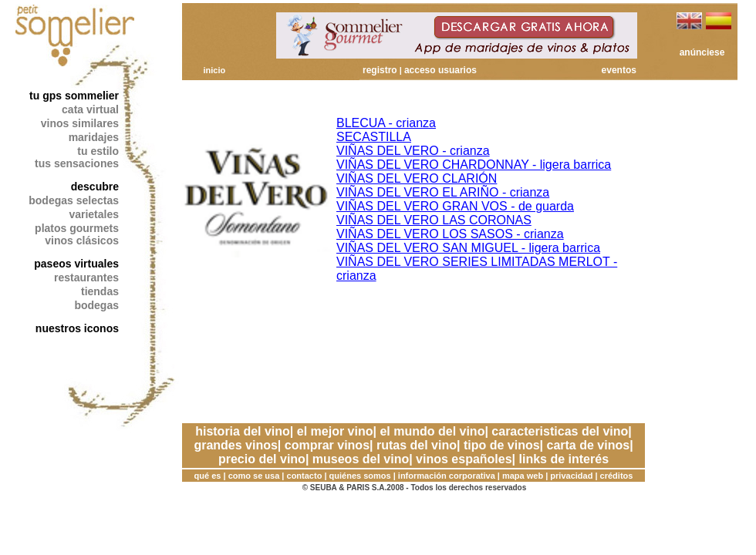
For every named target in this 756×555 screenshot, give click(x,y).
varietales (94, 214)
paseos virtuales (76, 264)
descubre (95, 187)
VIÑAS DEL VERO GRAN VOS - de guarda (455, 206)
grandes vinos (235, 445)
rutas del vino (417, 445)
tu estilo (98, 151)
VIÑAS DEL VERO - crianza (413, 151)
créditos (617, 476)
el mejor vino (335, 431)
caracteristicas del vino (560, 431)
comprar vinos (327, 445)
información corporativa (447, 476)
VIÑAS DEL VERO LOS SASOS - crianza (450, 234)
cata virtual (90, 109)
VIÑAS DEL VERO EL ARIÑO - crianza (443, 192)
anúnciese (702, 52)
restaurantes (86, 277)
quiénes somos (360, 476)
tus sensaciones (77, 163)
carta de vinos (589, 445)
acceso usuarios (440, 70)
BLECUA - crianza (386, 123)
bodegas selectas (74, 200)
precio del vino (262, 459)
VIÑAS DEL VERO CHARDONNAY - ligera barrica (474, 165)
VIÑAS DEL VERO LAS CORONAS (434, 220)
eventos (619, 70)
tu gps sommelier (74, 96)
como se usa (254, 476)
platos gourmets (77, 228)
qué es (208, 476)
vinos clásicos (82, 240)
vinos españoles (464, 459)
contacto (305, 476)
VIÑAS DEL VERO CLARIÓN (417, 178)
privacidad (571, 476)
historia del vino (243, 431)
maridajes (94, 137)
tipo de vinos (502, 445)
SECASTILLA (374, 137)
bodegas (96, 305)
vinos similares (80, 123)
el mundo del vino (432, 431)
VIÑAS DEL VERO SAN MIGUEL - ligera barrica (468, 248)
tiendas (100, 291)
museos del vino (361, 459)
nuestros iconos (77, 328)
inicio (214, 70)
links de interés (564, 459)
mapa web (523, 476)
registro (380, 70)
